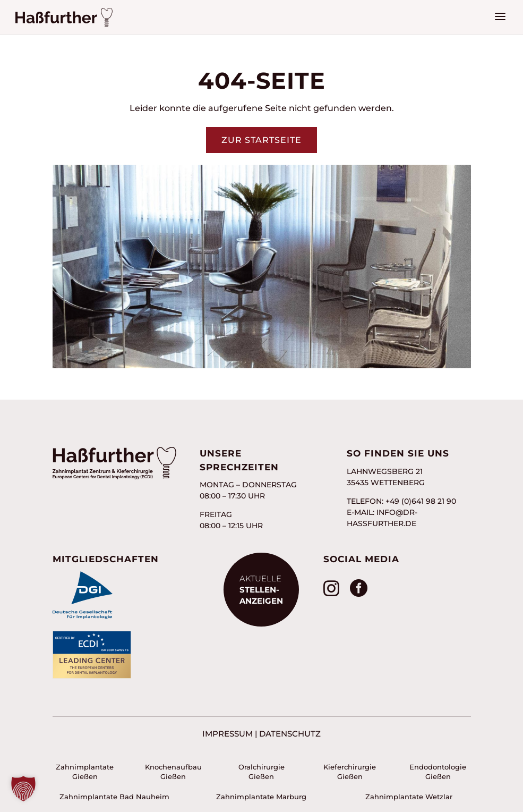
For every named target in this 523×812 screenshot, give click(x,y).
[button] (23, 789)
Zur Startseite (261, 140)
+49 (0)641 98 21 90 (421, 501)
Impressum (228, 734)
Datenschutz (290, 734)
